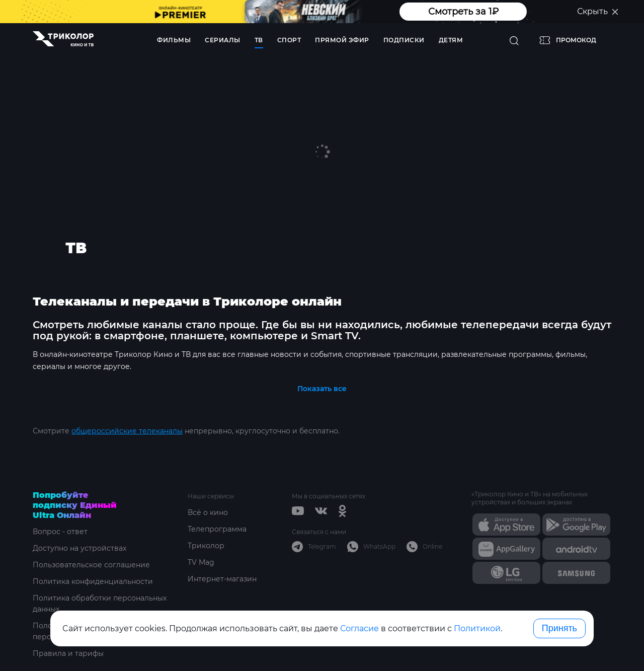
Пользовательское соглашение (91, 565)
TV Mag (201, 562)
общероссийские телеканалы (127, 431)
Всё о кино (208, 512)
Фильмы (174, 40)
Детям (451, 40)
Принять (559, 628)
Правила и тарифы (68, 653)
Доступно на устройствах (79, 548)
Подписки (404, 40)
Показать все (322, 389)
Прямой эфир (342, 40)
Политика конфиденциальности (93, 581)
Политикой (477, 628)
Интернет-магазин (222, 579)
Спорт (289, 40)
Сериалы (223, 40)
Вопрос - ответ (60, 532)
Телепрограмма (217, 529)
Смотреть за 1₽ (463, 12)
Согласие (359, 628)
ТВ (259, 40)
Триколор (206, 546)
